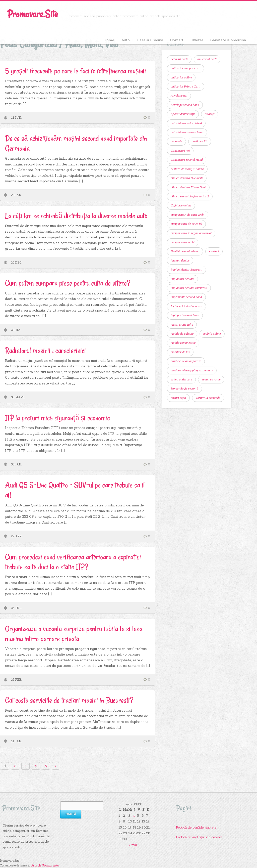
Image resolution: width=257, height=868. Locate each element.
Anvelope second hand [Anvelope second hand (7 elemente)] (185, 105)
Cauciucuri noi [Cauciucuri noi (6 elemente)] (180, 151)
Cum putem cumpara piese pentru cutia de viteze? (68, 283)
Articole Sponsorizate (45, 865)
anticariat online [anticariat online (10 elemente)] (181, 77)
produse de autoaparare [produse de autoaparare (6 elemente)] (186, 361)
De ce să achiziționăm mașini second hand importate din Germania (76, 143)
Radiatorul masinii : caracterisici (45, 350)
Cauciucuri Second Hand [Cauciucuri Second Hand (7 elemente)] (187, 160)
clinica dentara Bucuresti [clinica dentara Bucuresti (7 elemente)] (187, 178)
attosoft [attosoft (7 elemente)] (210, 114)
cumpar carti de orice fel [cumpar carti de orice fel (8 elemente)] (186, 224)
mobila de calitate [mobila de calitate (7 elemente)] (182, 334)
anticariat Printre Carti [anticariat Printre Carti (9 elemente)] (185, 86)
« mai (133, 845)
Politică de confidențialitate (196, 827)
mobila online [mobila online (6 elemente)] (212, 334)
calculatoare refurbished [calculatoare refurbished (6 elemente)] (186, 123)
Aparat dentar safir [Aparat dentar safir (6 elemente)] (183, 114)
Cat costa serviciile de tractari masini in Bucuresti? (69, 700)
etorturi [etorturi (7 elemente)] (214, 251)
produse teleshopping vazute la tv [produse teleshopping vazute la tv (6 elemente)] (192, 370)
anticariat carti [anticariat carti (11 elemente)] (207, 59)
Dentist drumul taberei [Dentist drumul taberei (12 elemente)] (185, 251)
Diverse (197, 40)
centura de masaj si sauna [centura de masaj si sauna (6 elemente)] (187, 169)
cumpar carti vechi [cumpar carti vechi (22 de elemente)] (183, 242)
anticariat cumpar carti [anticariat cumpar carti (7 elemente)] (185, 68)
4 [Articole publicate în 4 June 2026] (134, 815)
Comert (177, 40)
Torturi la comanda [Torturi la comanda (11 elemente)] (208, 398)
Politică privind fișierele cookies (199, 837)
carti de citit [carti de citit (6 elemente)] (200, 141)
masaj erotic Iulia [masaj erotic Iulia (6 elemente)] (182, 325)
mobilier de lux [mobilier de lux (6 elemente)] (180, 352)
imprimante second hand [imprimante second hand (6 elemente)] (186, 297)
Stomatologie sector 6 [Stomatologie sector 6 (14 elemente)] (184, 388)
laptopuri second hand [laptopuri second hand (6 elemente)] (185, 315)
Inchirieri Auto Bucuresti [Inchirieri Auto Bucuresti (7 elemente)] (186, 306)
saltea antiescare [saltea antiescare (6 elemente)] (181, 379)
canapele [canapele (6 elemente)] (176, 141)
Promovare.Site (33, 14)
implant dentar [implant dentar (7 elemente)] (180, 261)
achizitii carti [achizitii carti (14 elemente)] (179, 59)
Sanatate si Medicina (228, 40)
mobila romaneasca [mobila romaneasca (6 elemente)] (183, 343)
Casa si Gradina (150, 40)
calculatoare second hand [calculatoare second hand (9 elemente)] (187, 132)
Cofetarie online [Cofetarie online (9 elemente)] (181, 205)
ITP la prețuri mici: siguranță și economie (57, 418)
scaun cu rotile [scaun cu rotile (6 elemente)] (211, 379)
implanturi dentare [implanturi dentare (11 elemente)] (182, 279)
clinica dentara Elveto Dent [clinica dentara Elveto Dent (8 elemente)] (188, 187)
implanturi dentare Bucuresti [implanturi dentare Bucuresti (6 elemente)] (189, 288)
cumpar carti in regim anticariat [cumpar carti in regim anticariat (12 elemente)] (191, 233)
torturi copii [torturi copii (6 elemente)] (178, 398)
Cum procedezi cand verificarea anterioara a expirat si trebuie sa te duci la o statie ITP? (73, 562)
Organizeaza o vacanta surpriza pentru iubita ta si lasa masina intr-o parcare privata (74, 634)
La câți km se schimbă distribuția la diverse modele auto (76, 216)
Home (109, 40)
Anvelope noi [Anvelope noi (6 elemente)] (179, 96)
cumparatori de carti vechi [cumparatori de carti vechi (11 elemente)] (188, 215)
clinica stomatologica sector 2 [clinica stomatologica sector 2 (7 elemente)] (190, 196)
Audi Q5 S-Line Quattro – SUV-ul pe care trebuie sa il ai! (75, 490)
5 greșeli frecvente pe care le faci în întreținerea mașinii (76, 71)
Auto (125, 40)
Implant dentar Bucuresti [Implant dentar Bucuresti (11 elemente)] (186, 270)
